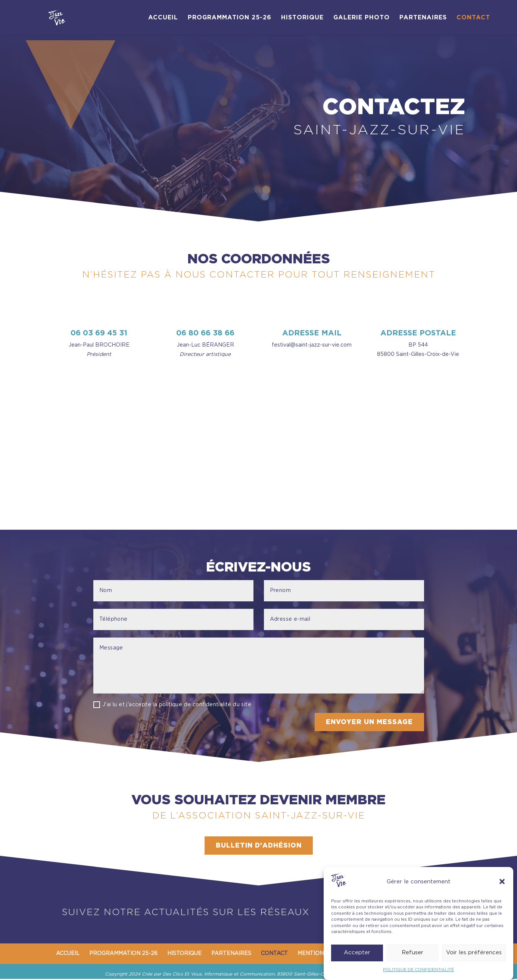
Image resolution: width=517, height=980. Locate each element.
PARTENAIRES (423, 18)
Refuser (412, 953)
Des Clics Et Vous (182, 975)
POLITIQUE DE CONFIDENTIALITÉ (418, 970)
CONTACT (473, 18)
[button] (502, 882)
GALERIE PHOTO (362, 18)
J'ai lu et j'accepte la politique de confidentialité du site (172, 705)
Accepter (357, 953)
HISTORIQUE (302, 18)
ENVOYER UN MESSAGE (369, 722)
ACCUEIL (163, 18)
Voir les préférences (474, 953)
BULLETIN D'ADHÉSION (259, 846)
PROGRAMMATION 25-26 (230, 18)
